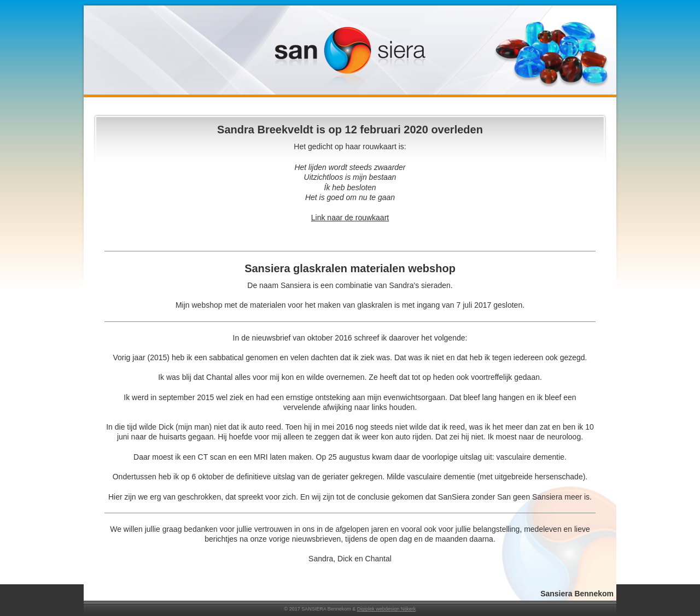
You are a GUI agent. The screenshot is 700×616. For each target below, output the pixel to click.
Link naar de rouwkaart (350, 218)
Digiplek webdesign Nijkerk (387, 609)
